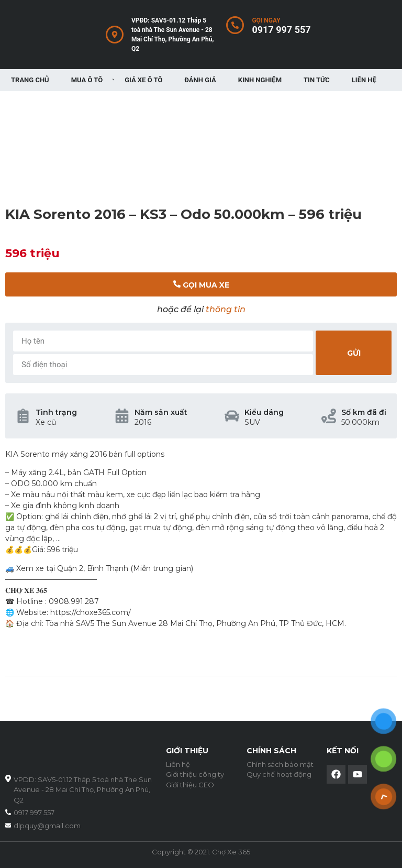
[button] (201, 284)
